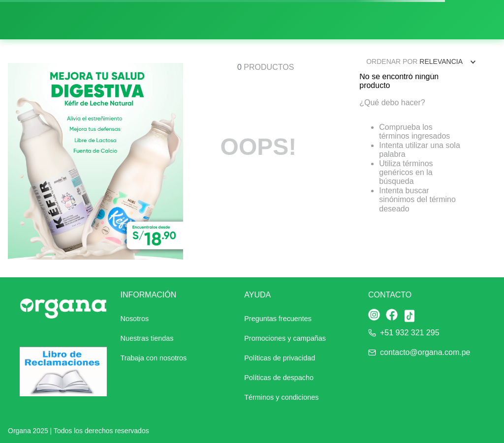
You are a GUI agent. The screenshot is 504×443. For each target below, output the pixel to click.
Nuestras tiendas (147, 338)
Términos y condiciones (281, 397)
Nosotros (135, 319)
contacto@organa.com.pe (425, 352)
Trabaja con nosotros (154, 358)
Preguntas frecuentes (278, 319)
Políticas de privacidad (280, 358)
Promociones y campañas (285, 338)
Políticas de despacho (279, 378)
